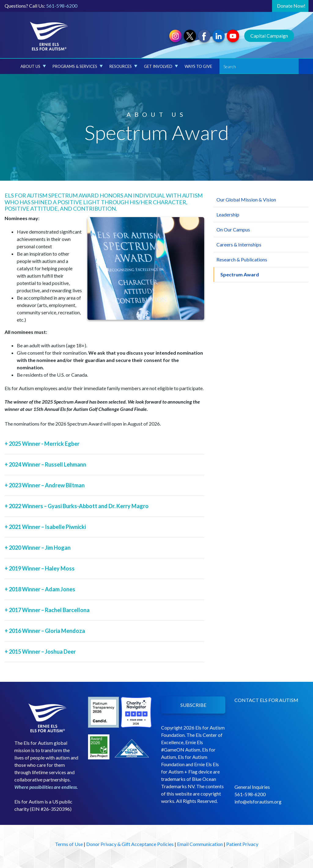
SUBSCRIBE (193, 705)
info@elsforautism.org (258, 802)
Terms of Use (69, 844)
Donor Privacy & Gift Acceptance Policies (130, 844)
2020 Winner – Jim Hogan (38, 548)
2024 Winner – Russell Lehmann (45, 464)
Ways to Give (198, 66)
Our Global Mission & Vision (246, 199)
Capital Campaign (269, 36)
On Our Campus (233, 229)
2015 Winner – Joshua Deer (40, 652)
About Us (33, 66)
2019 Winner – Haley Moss (40, 568)
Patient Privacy (242, 844)
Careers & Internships (239, 244)
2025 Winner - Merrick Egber (42, 444)
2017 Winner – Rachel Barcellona (47, 610)
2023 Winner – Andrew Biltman (45, 485)
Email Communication (200, 844)
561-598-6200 (62, 6)
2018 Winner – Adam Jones (40, 589)
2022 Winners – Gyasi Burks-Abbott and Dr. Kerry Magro (77, 506)
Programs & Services (78, 66)
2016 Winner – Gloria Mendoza (45, 631)
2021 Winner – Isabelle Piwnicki (45, 527)
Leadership (228, 214)
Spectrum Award (240, 274)
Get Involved (161, 66)
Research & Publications (242, 259)
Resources (123, 66)
